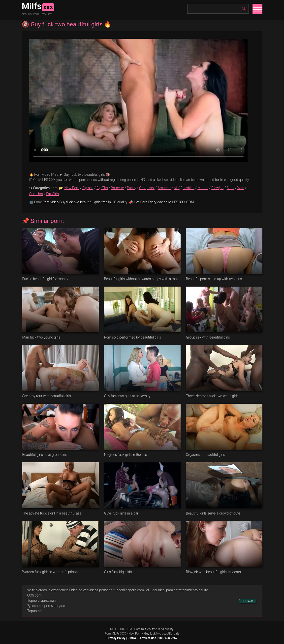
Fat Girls (52, 194)
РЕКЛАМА (248, 601)
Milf (177, 188)
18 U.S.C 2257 (168, 638)
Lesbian (189, 188)
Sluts (231, 188)
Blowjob (217, 188)
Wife (241, 188)
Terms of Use (147, 638)
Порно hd (34, 611)
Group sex (147, 188)
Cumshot (36, 194)
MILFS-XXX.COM (121, 629)
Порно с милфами (41, 601)
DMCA (132, 638)
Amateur (164, 188)
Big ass (88, 188)
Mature (203, 188)
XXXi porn (34, 595)
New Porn (72, 188)
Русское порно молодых (46, 606)
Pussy (131, 188)
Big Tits (102, 188)
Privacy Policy (116, 638)
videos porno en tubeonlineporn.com (116, 590)
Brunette (117, 188)
